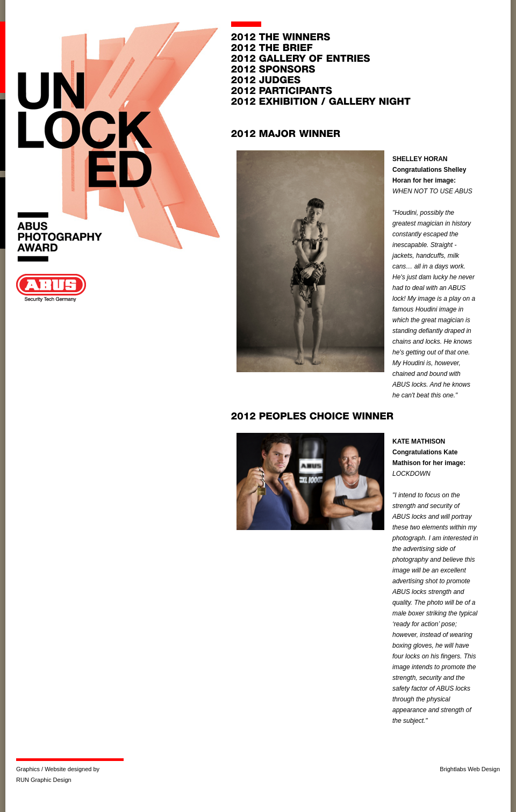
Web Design (484, 769)
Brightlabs (453, 769)
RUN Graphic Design (44, 780)
